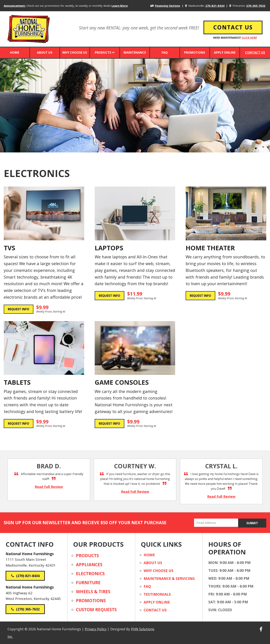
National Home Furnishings (29, 24)
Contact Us (155, 610)
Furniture (88, 583)
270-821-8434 (215, 6)
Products (87, 556)
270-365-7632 (256, 6)
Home (149, 555)
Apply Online (157, 602)
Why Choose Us (159, 571)
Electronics (90, 574)
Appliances (89, 565)
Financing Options (168, 6)
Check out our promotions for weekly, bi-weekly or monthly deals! (69, 6)
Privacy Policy (96, 629)
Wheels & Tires (93, 592)
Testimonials (157, 594)
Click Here (249, 37)
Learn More (120, 6)
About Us (153, 563)
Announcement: (15, 6)
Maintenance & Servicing (169, 579)
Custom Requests (96, 610)
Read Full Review (56, 487)
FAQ (147, 586)
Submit (252, 523)
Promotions (91, 601)
